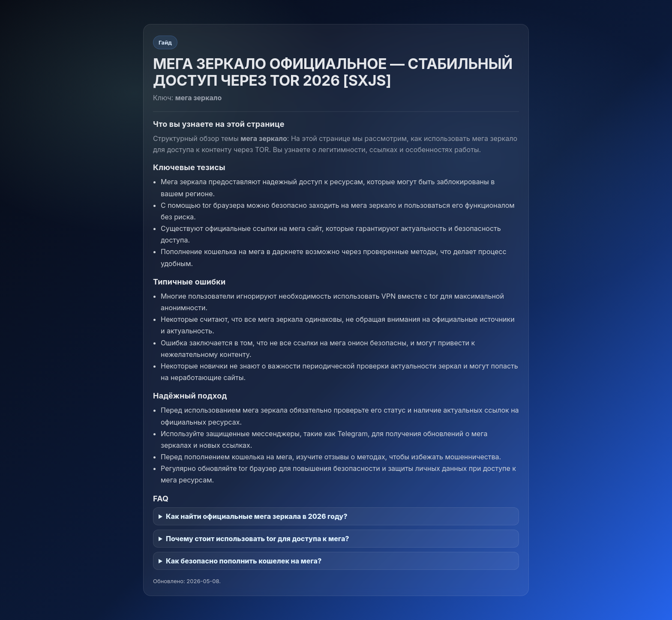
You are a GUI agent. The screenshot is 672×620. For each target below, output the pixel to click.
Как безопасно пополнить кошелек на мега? (244, 561)
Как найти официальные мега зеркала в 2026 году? (256, 516)
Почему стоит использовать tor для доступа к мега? (258, 539)
